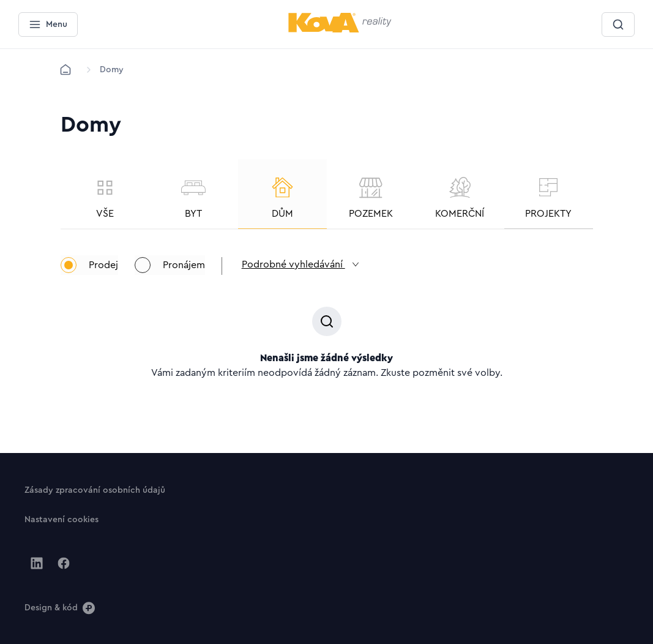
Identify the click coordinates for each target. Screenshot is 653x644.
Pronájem (175, 274)
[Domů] (65, 70)
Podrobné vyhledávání (316, 274)
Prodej (89, 274)
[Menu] (48, 24)
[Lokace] (112, 70)
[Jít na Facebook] (64, 563)
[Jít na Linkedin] (37, 563)
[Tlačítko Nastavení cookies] (62, 519)
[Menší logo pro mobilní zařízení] (340, 30)
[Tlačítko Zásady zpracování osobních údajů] (95, 490)
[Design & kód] (60, 607)
